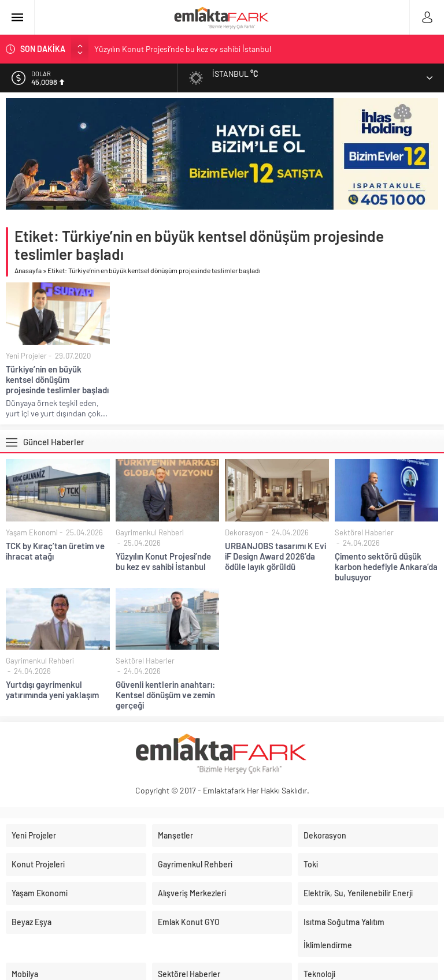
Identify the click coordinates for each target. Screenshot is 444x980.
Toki (311, 864)
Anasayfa (28, 270)
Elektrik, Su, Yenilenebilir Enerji (358, 893)
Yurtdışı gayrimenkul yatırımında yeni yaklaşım (52, 690)
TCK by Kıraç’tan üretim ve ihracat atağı (55, 551)
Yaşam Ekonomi (32, 532)
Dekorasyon (244, 532)
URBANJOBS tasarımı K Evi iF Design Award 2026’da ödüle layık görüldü (275, 556)
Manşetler (175, 835)
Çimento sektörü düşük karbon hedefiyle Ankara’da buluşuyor (386, 567)
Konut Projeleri (38, 864)
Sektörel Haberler (364, 532)
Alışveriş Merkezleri (192, 893)
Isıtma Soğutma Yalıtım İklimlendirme (344, 934)
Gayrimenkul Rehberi (150, 532)
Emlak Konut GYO (189, 922)
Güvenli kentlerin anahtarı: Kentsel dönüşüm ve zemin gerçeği (165, 695)
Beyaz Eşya (32, 922)
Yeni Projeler (26, 356)
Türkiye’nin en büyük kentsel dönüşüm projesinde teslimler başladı (57, 379)
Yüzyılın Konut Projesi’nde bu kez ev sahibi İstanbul (183, 49)
